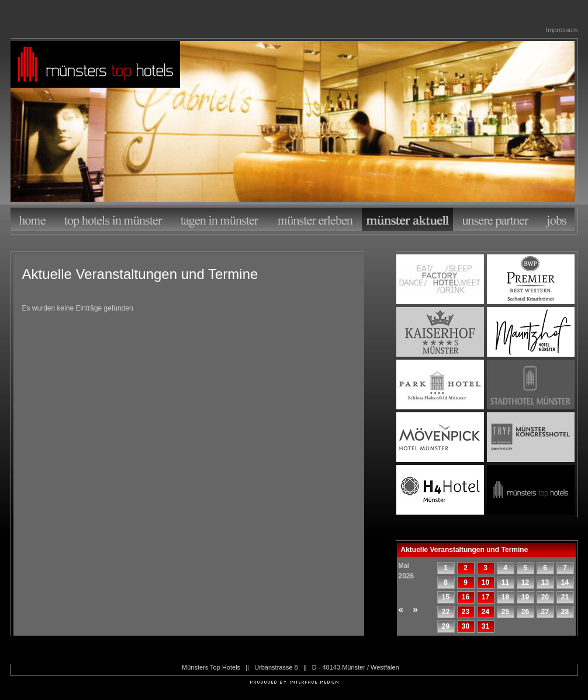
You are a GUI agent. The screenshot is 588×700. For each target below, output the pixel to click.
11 (505, 582)
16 (466, 597)
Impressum (562, 30)
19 (525, 597)
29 (446, 626)
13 (545, 582)
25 (505, 612)
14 (565, 582)
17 (485, 597)
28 (565, 612)
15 (446, 597)
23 (466, 612)
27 (545, 612)
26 (525, 612)
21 (565, 597)
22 (446, 612)
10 (485, 582)
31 (485, 626)
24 (485, 612)
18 (505, 597)
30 (466, 626)
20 (545, 597)
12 (525, 582)
